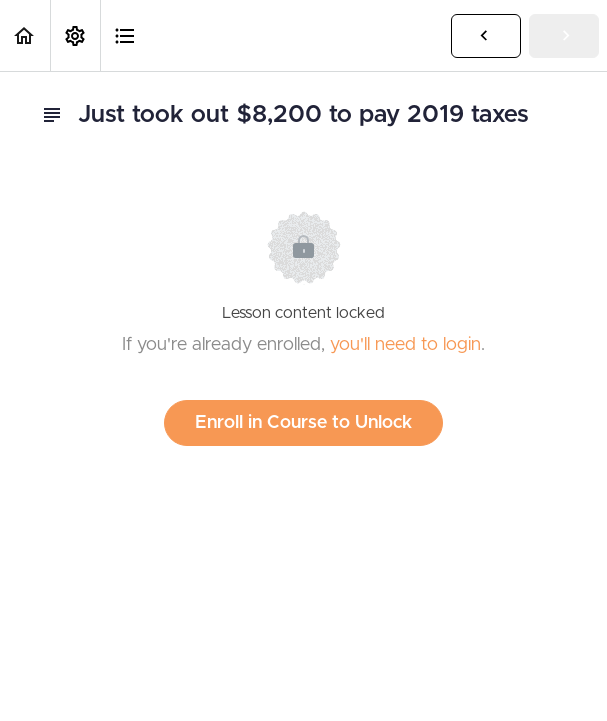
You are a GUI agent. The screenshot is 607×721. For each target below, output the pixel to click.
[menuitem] (75, 35)
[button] (25, 35)
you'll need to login (405, 345)
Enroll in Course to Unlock (303, 423)
